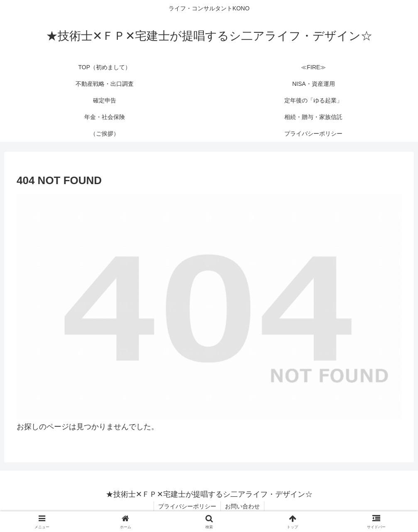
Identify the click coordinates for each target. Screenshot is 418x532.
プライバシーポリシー (187, 506)
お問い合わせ (242, 506)
